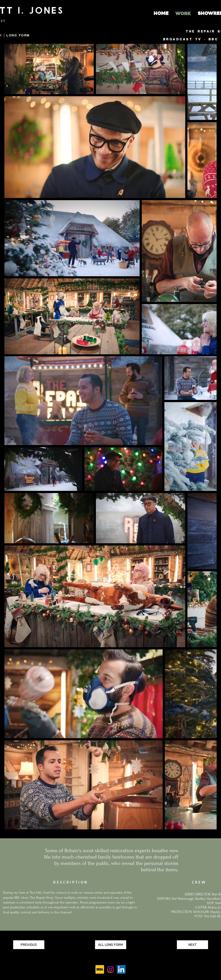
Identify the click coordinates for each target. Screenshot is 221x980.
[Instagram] (110, 969)
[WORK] (183, 14)
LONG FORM (18, 35)
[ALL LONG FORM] (111, 945)
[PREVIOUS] (29, 945)
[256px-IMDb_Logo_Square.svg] (100, 969)
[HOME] (161, 14)
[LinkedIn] (121, 969)
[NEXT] (192, 945)
